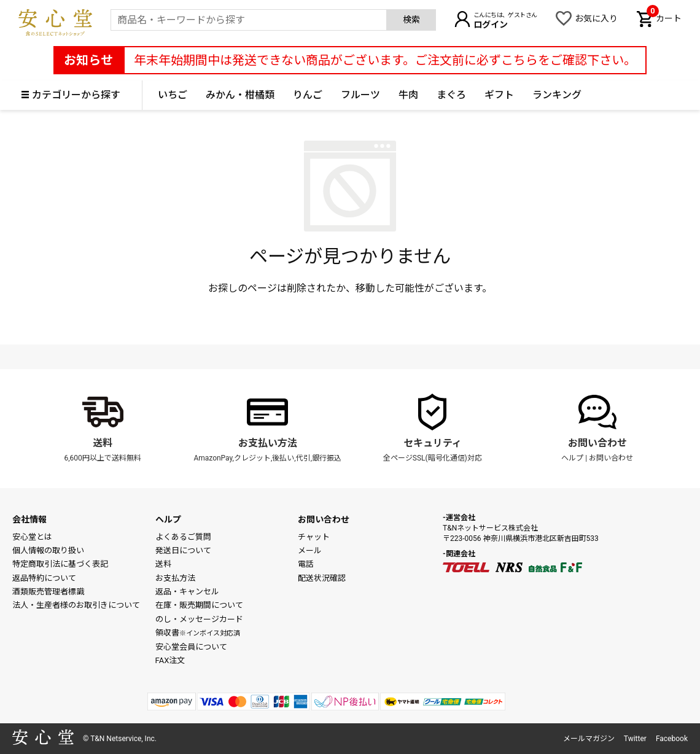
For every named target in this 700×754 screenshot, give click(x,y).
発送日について (183, 550)
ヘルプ (572, 458)
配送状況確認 (322, 578)
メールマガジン (589, 739)
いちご (173, 95)
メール (310, 550)
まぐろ (451, 95)
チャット (314, 537)
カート (664, 17)
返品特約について (44, 578)
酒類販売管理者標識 (48, 592)
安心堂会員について (191, 647)
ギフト (499, 95)
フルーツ (360, 95)
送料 (103, 443)
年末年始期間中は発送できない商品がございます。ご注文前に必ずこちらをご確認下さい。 (385, 60)
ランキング (557, 95)
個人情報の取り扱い (48, 550)
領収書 (198, 633)
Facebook (672, 739)
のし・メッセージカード (199, 619)
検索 (411, 20)
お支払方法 (175, 578)
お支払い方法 (268, 443)
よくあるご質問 (183, 537)
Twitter (635, 739)
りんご (308, 95)
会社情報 (29, 519)
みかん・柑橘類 (240, 95)
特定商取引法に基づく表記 (60, 564)
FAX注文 (170, 660)
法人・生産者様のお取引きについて (76, 605)
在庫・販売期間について (199, 605)
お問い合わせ (597, 443)
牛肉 (408, 95)
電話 (306, 564)
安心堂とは (32, 537)
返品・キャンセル (187, 592)
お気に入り (596, 18)
